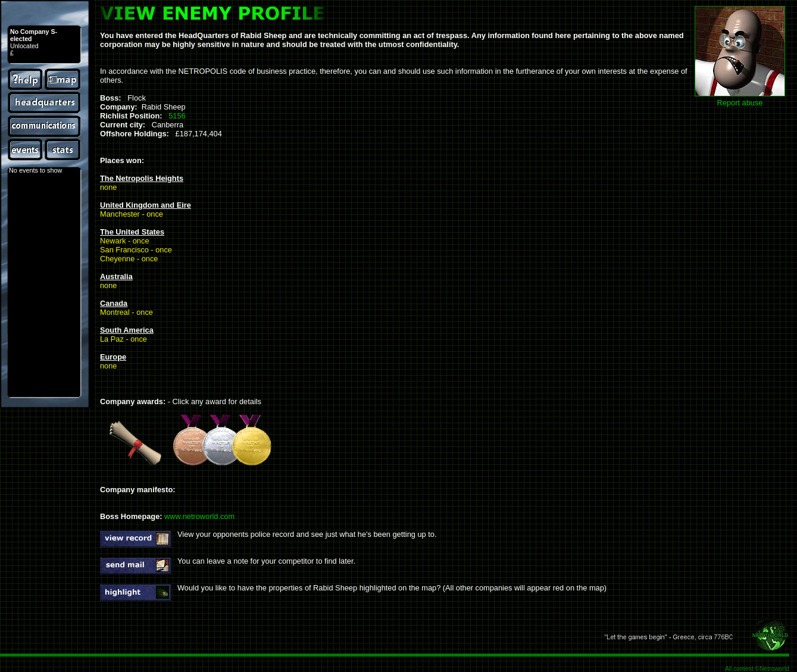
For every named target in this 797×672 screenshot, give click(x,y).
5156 (177, 116)
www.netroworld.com (199, 516)
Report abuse (740, 103)
